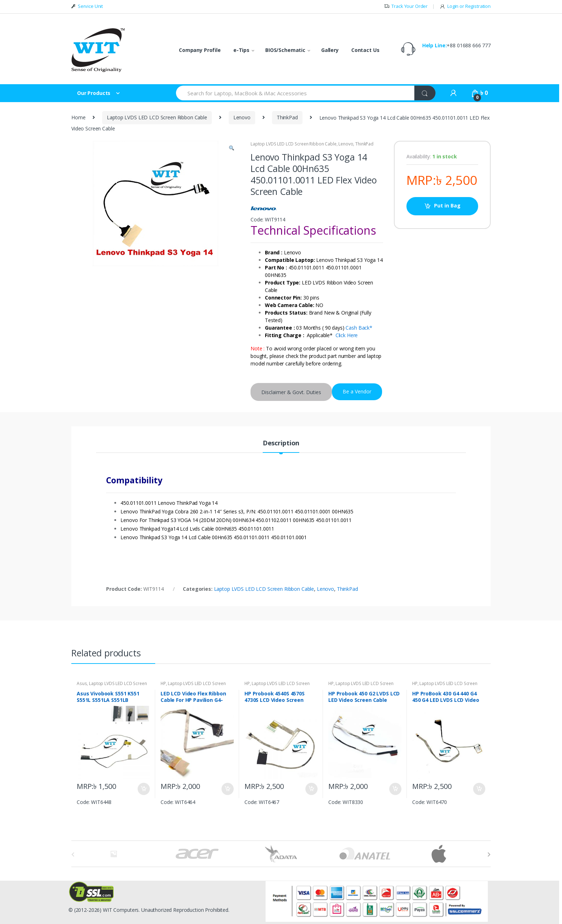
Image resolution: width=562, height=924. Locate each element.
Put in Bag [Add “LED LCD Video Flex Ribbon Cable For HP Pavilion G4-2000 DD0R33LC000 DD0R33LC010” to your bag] (227, 789)
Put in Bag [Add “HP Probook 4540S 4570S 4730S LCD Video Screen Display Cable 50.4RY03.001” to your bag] (311, 789)
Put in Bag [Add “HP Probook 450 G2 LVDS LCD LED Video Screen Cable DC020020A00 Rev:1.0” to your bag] (395, 789)
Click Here (347, 335)
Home (78, 117)
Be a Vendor (357, 391)
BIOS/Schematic (285, 50)
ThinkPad (287, 117)
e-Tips (241, 50)
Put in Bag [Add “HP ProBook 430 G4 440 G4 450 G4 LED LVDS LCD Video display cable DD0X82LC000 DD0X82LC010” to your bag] (479, 789)
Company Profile (200, 50)
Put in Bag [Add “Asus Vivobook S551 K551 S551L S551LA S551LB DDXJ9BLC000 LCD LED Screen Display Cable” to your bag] (143, 789)
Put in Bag (447, 205)
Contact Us (365, 50)
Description (281, 443)
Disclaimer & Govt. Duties (291, 392)
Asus (82, 683)
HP (163, 683)
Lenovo (242, 117)
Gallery (330, 50)
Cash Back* (359, 328)
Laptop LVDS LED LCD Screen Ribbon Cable (157, 117)
